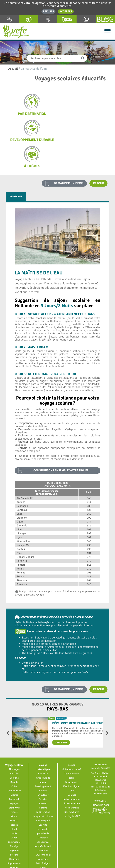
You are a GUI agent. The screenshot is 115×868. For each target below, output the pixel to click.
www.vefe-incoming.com (101, 779)
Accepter (66, 11)
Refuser (48, 11)
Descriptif (61, 716)
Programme (16, 170)
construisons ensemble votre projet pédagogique (61, 445)
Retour (98, 157)
